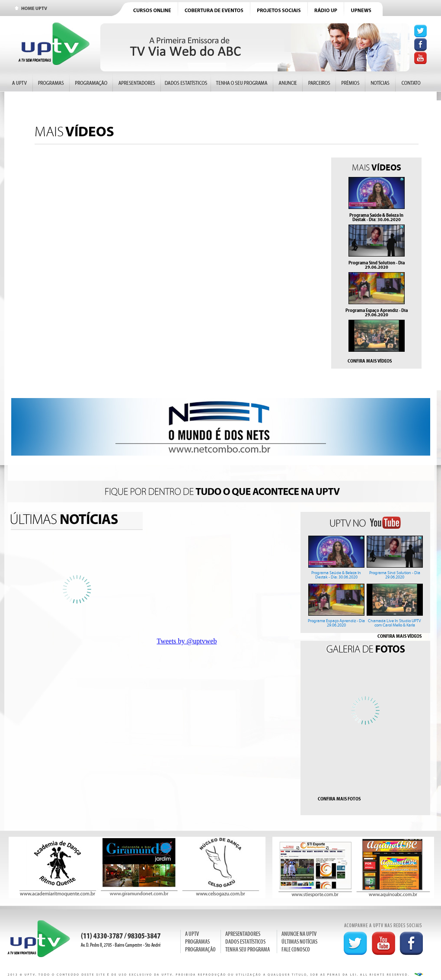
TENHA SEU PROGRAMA (248, 949)
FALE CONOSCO (296, 949)
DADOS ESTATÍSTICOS (245, 942)
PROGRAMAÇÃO (200, 949)
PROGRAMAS (197, 942)
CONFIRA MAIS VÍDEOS (370, 361)
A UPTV (192, 934)
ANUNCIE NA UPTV (299, 934)
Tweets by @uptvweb (187, 641)
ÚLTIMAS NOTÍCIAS (299, 942)
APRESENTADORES (243, 934)
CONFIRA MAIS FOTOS (339, 799)
